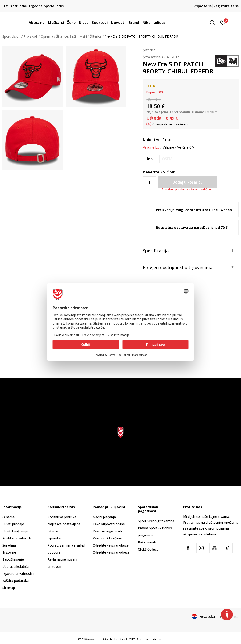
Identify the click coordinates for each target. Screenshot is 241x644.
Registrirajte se (226, 6)
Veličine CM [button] (186, 147)
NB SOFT (129, 639)
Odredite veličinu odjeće (111, 552)
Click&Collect (148, 549)
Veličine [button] (168, 147)
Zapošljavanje (13, 559)
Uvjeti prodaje (13, 524)
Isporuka (54, 538)
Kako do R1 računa (107, 538)
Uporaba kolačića (16, 566)
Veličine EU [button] (151, 147)
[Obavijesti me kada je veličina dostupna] (167, 159)
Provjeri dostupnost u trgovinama (188, 267)
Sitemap (9, 588)
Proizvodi (31, 36)
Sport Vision (11, 36)
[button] (214, 22)
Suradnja (9, 545)
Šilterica (96, 36)
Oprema (47, 36)
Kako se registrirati (107, 531)
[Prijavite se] (223, 22)
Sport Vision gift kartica (156, 521)
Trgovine (9, 552)
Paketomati (147, 542)
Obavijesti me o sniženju (170, 124)
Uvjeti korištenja (15, 531)
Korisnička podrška (62, 517)
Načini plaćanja (104, 517)
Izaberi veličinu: (157, 140)
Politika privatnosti (17, 538)
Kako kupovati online (109, 524)
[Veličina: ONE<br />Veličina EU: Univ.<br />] (150, 159)
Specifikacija (188, 250)
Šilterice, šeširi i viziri (72, 36)
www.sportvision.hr (100, 639)
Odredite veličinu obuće (111, 545)
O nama (8, 517)
